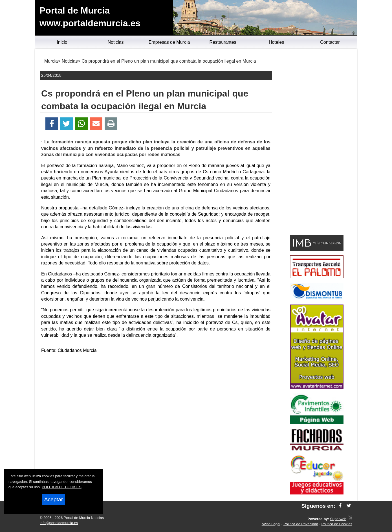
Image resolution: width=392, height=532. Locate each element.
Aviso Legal (271, 524)
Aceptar (54, 499)
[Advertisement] (156, 398)
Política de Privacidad (301, 524)
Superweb (338, 519)
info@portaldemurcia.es (59, 523)
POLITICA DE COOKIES (62, 487)
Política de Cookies (337, 524)
